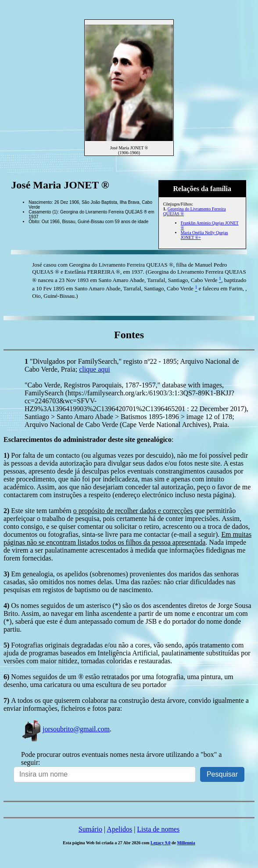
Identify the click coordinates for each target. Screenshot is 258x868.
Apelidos (119, 829)
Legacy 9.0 (161, 843)
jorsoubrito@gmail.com (65, 729)
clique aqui (95, 369)
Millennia (186, 843)
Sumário (90, 829)
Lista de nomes (158, 829)
